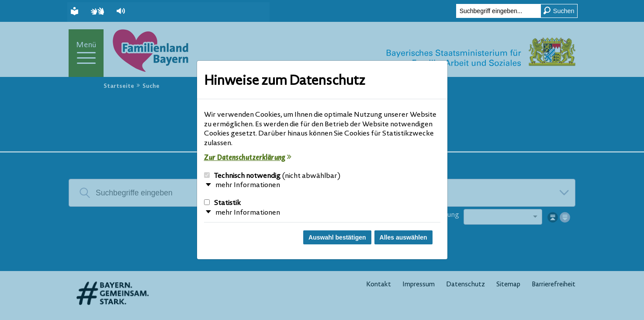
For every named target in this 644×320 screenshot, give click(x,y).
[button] (122, 11)
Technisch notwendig (272, 176)
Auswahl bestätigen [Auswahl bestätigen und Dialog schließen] (337, 237)
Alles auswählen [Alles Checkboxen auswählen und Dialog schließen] (403, 237)
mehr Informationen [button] (248, 185)
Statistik (222, 203)
